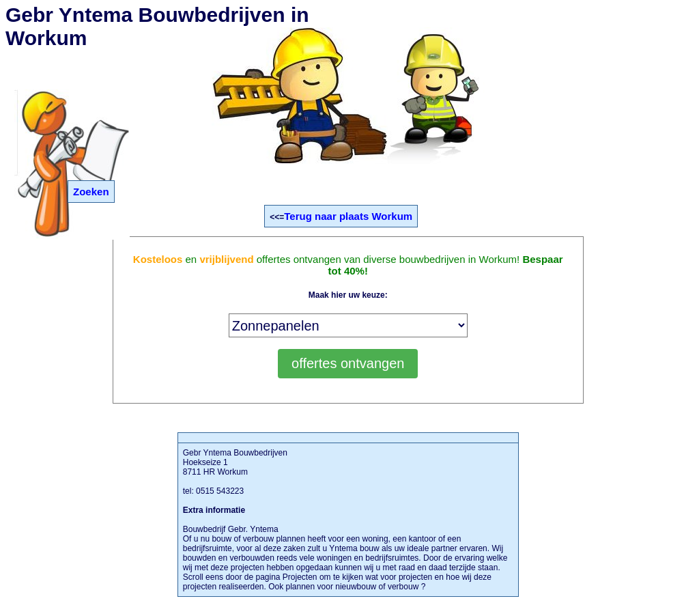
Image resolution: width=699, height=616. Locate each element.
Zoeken (91, 192)
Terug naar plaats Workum (348, 216)
